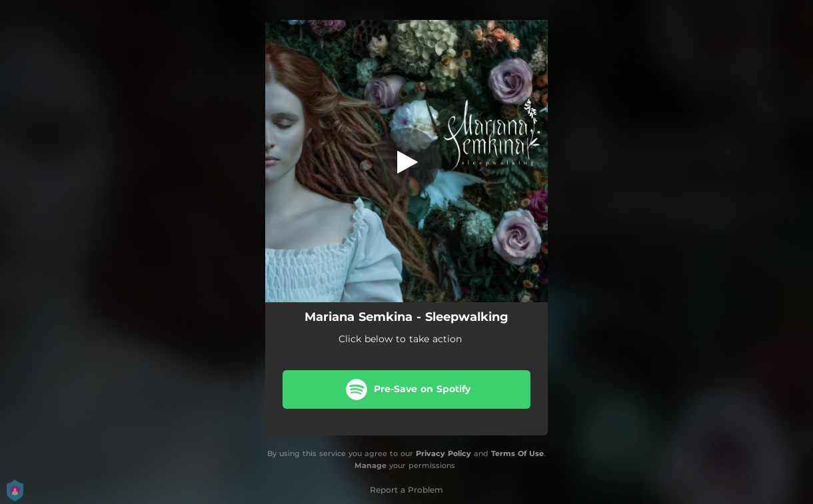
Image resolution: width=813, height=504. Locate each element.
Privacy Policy (443, 453)
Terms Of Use (517, 453)
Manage (371, 466)
